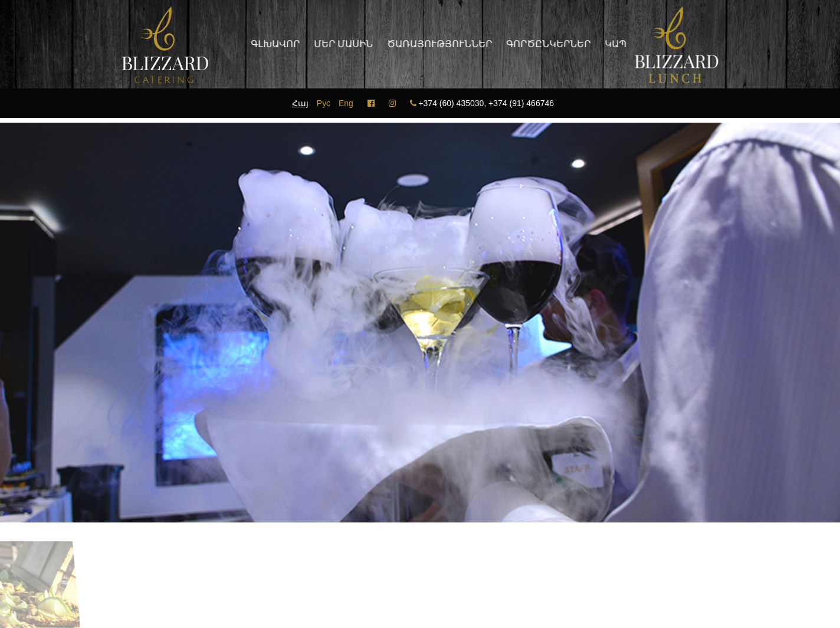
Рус (324, 103)
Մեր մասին (339, 44)
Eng (346, 103)
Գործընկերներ (544, 44)
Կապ (611, 44)
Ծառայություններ (435, 44)
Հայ (300, 103)
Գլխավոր (271, 44)
